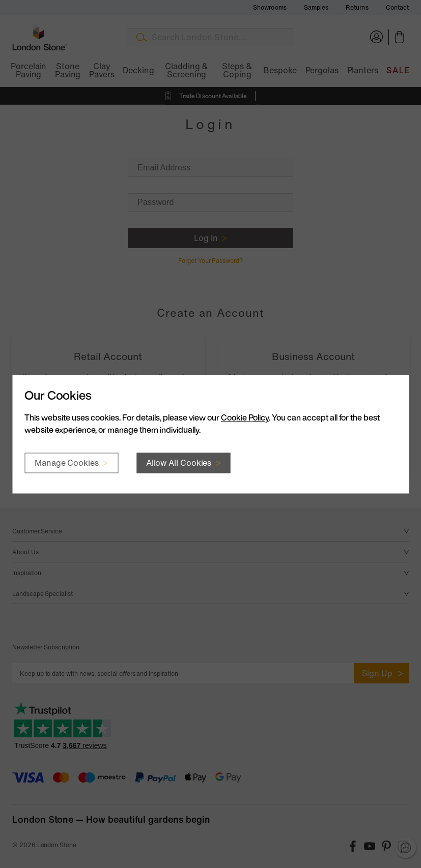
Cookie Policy (245, 417)
